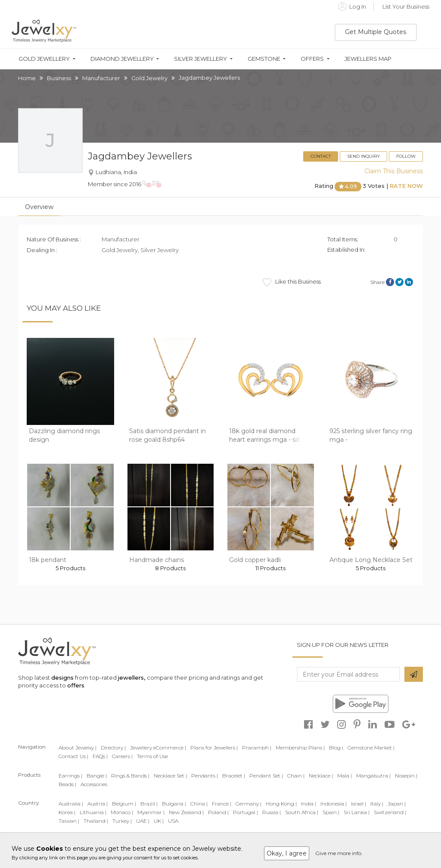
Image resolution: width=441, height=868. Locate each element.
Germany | (248, 804)
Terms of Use (152, 756)
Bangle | (97, 776)
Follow (406, 156)
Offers (312, 59)
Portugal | (245, 812)
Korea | (67, 812)
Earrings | (70, 776)
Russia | (272, 812)
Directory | (113, 748)
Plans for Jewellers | (214, 748)
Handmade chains (157, 560)
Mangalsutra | (373, 776)
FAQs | (100, 756)
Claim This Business (394, 171)
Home (27, 78)
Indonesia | (334, 804)
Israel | (359, 804)
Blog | (336, 748)
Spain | (331, 812)
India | (309, 804)
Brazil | (149, 804)
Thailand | (96, 821)
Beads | (67, 784)
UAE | (143, 821)
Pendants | (205, 776)
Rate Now (406, 186)
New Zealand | (186, 812)
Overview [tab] (39, 207)
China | (199, 804)
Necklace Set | (170, 776)
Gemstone (264, 59)
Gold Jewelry (149, 78)
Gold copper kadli (255, 560)
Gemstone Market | (371, 748)
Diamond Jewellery (122, 59)
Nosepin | (406, 776)
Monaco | (122, 812)
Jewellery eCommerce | (158, 748)
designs (62, 678)
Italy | (377, 804)
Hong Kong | (281, 804)
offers (76, 685)
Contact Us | (73, 756)
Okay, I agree (287, 853)
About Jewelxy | (78, 748)
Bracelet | (234, 776)
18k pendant (48, 560)
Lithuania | (93, 812)
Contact (321, 156)
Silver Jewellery (200, 59)
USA (173, 821)
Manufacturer (101, 78)
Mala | (345, 776)
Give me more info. (339, 853)
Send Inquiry (363, 156)
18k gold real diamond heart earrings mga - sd (264, 435)
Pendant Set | (266, 776)
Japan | (397, 804)
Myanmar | (151, 812)
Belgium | (124, 804)
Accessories (94, 784)
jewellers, (132, 678)
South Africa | (302, 812)
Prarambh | (257, 748)
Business (59, 78)
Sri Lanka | (357, 812)
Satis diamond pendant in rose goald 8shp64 (168, 435)
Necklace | (321, 776)
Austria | (98, 804)
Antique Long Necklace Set (371, 560)
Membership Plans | (300, 748)
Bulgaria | (174, 804)
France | (222, 804)
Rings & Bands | (130, 776)
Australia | (71, 804)
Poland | (218, 812)
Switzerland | (390, 812)
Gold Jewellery (44, 59)
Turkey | (122, 821)
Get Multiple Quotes (376, 32)
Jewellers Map (368, 59)
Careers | (122, 756)
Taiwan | (69, 821)
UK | (159, 821)
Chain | (296, 776)
